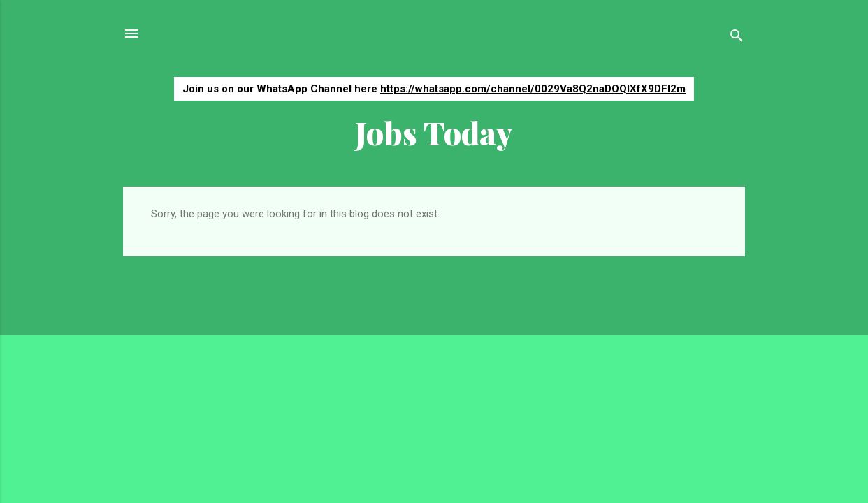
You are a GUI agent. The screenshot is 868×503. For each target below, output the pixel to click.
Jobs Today (434, 132)
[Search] (737, 38)
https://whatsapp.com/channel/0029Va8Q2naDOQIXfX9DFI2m (533, 89)
